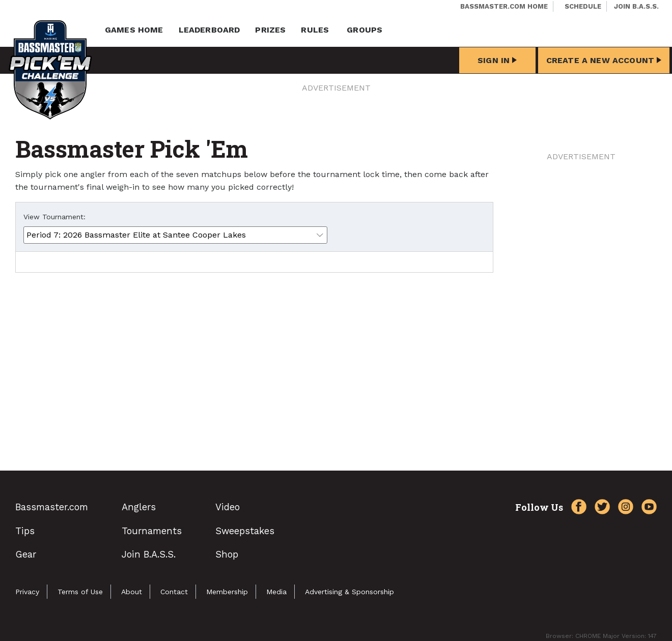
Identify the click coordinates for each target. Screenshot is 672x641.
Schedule (583, 6)
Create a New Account (604, 60)
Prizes (270, 30)
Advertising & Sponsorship (349, 592)
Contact (174, 592)
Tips (25, 531)
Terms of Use (80, 592)
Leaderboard (209, 30)
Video (228, 507)
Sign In (497, 60)
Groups (365, 30)
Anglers (139, 507)
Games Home (134, 30)
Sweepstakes (245, 531)
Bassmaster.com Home (504, 6)
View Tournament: (54, 217)
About (132, 592)
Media (276, 592)
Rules (315, 30)
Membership (227, 592)
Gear (26, 554)
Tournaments (152, 531)
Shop (227, 554)
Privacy (27, 592)
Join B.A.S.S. (636, 6)
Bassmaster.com (52, 507)
